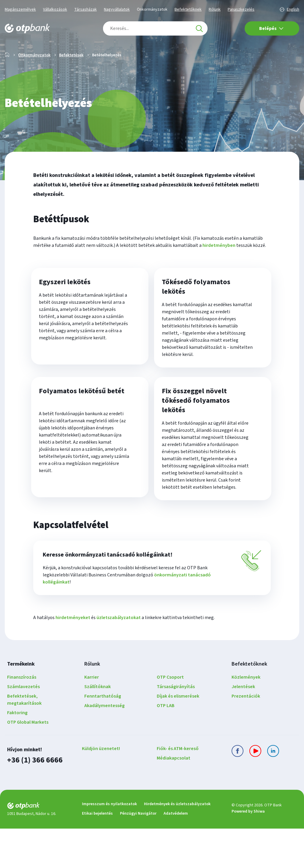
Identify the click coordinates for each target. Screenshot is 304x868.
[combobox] (155, 28)
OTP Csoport (170, 717)
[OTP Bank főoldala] (27, 28)
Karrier (92, 717)
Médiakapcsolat (174, 798)
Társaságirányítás (176, 727)
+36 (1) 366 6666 (33, 800)
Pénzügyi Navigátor (138, 853)
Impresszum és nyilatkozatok (109, 843)
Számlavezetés (23, 727)
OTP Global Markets (28, 763)
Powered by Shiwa (248, 851)
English (293, 9)
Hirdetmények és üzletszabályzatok (177, 843)
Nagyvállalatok (117, 9)
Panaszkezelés (241, 9)
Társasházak (85, 9)
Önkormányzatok (152, 9)
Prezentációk (246, 736)
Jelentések (243, 727)
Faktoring (17, 753)
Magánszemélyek (20, 9)
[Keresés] (199, 28)
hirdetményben (219, 264)
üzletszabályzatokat (119, 658)
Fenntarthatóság (103, 736)
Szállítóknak (98, 727)
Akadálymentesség (104, 746)
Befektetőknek (188, 9)
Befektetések (71, 74)
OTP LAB (166, 746)
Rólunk (215, 9)
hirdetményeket (73, 658)
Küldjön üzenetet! (101, 789)
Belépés (271, 28)
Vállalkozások (55, 9)
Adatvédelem (176, 853)
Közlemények (246, 717)
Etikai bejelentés (97, 853)
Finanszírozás (22, 717)
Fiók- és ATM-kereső (178, 789)
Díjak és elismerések (178, 736)
